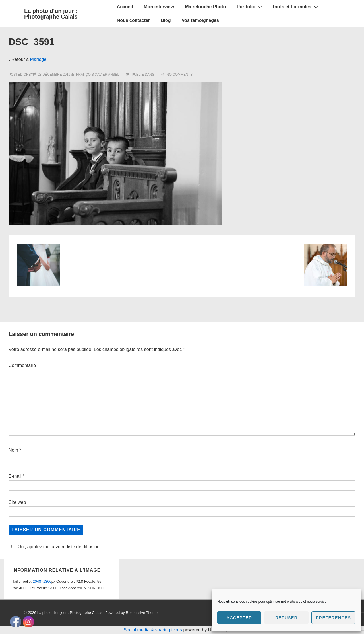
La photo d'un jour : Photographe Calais (51, 14)
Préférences (334, 618)
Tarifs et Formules (296, 7)
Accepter (239, 618)
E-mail (15, 476)
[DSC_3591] (54, 75)
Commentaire (24, 365)
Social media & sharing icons (154, 630)
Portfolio (250, 7)
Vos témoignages (200, 20)
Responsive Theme (142, 613)
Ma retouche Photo (205, 7)
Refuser (287, 618)
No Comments (180, 75)
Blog (166, 20)
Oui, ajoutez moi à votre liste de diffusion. (55, 547)
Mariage (38, 59)
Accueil (125, 7)
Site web (17, 502)
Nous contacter (133, 20)
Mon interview (159, 7)
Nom (13, 450)
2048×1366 (42, 581)
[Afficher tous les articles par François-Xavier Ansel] (96, 75)
